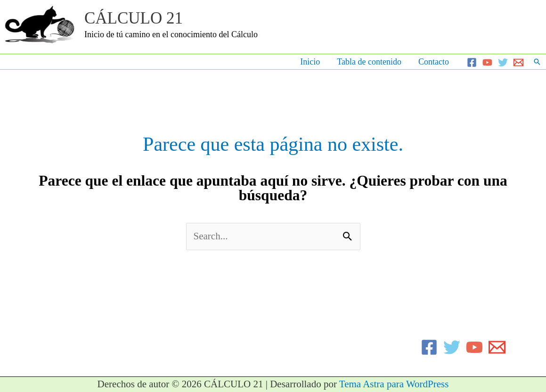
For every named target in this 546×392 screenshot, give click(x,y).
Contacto (434, 62)
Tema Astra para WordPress (394, 384)
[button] (537, 62)
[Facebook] (472, 62)
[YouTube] (487, 62)
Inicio (310, 62)
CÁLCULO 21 (134, 18)
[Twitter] (503, 62)
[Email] (518, 62)
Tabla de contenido (369, 62)
